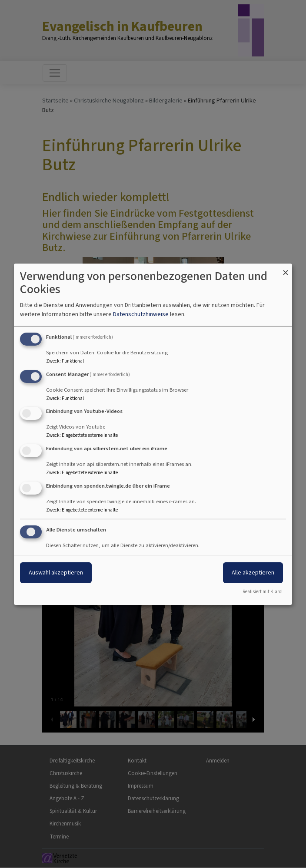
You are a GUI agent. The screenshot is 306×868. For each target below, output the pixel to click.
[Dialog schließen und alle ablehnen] (286, 269)
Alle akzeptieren (253, 573)
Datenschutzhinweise (141, 314)
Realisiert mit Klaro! (263, 592)
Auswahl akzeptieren (56, 573)
